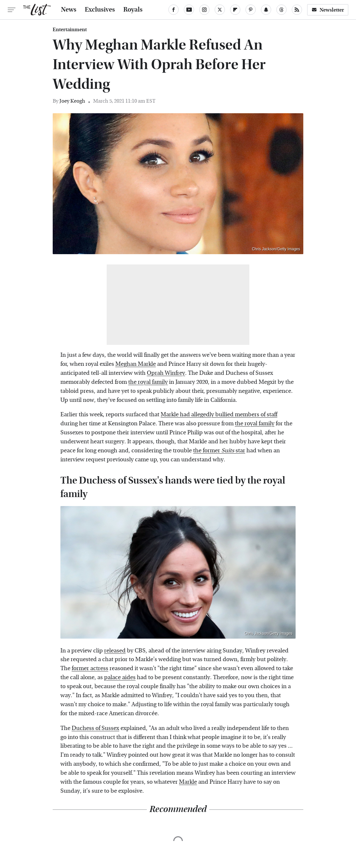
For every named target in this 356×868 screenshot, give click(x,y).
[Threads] (281, 10)
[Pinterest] (251, 10)
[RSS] (297, 10)
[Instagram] (204, 10)
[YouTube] (189, 10)
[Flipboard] (235, 10)
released (115, 651)
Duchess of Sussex (95, 728)
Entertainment (70, 30)
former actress (90, 668)
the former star (219, 451)
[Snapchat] (266, 10)
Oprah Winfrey (166, 373)
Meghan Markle (136, 364)
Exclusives (100, 10)
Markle (188, 782)
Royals (133, 10)
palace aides (120, 677)
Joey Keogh (72, 101)
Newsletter (328, 10)
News (69, 10)
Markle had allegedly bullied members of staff (219, 415)
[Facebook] (174, 10)
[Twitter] (220, 10)
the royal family (148, 382)
